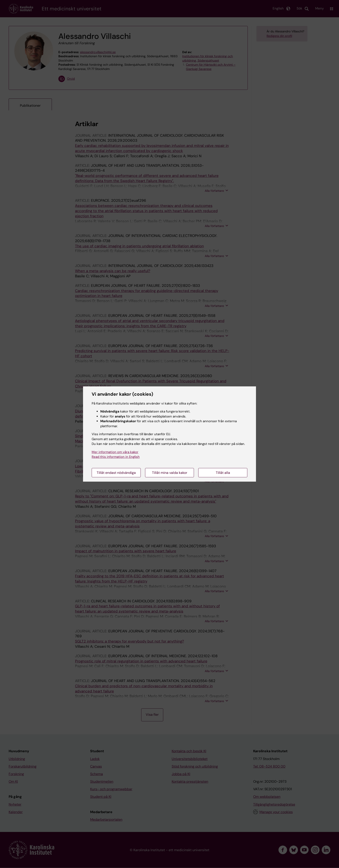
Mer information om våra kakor (115, 452)
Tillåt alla (223, 473)
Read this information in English (116, 457)
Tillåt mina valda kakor (170, 473)
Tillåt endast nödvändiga (116, 473)
